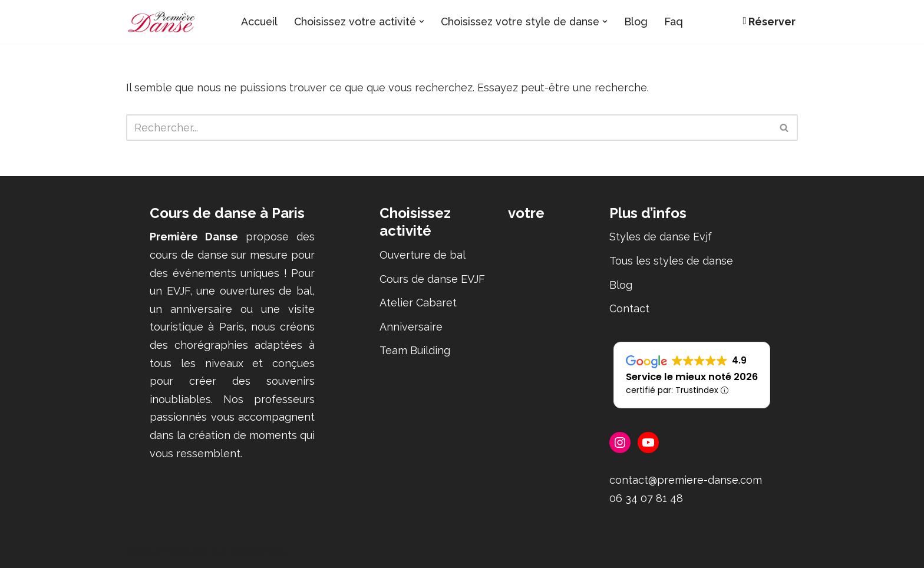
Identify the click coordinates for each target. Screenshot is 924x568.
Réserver (769, 22)
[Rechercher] (449, 128)
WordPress (258, 552)
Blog (640, 22)
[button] (422, 22)
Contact (629, 309)
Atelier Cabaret (418, 303)
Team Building (415, 351)
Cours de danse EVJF (432, 279)
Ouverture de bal (423, 255)
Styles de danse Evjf (661, 237)
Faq (678, 22)
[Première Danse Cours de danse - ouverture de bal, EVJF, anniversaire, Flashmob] (161, 22)
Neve (140, 552)
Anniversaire (411, 327)
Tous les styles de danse (671, 261)
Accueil (256, 22)
